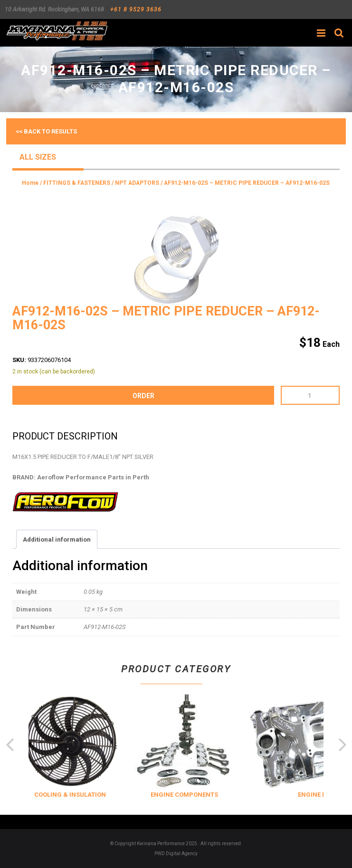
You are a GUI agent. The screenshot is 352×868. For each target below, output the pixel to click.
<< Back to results (46, 131)
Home (30, 183)
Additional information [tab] (57, 539)
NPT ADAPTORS (137, 183)
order (143, 396)
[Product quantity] (310, 395)
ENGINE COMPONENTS (194, 795)
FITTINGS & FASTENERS (77, 183)
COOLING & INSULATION (80, 795)
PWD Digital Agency (176, 854)
